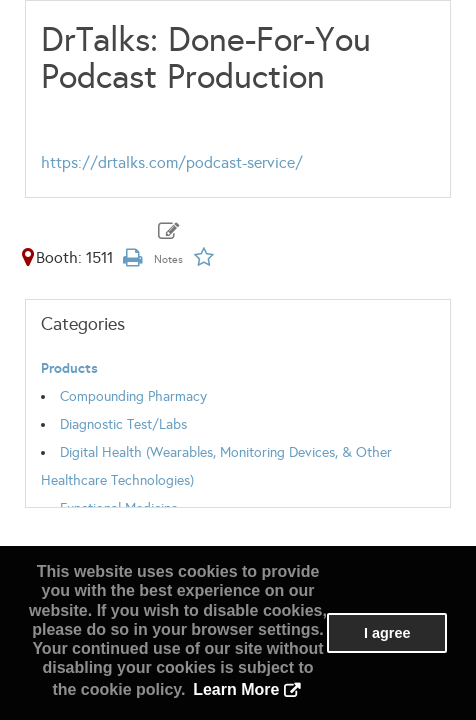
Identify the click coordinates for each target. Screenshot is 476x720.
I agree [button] (387, 633)
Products (69, 368)
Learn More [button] (236, 689)
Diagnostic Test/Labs (123, 424)
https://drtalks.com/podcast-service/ (172, 162)
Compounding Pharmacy (133, 396)
